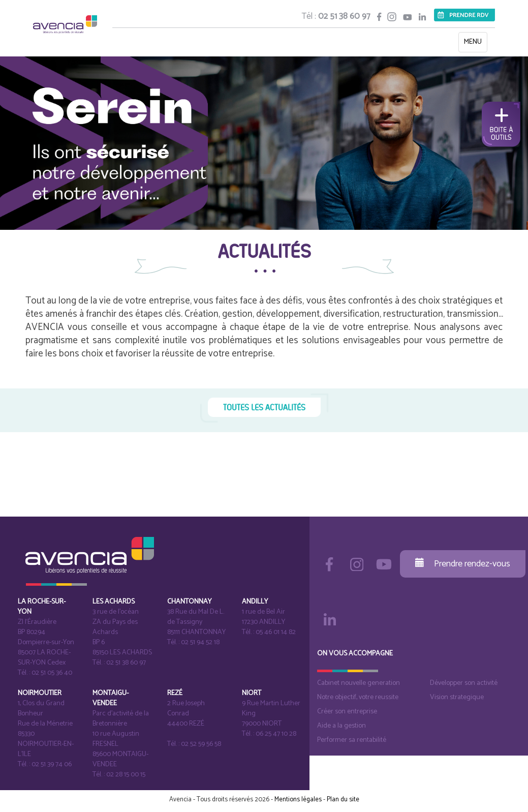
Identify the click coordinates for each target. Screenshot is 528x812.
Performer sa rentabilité (352, 740)
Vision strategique (457, 697)
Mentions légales (298, 800)
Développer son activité (464, 683)
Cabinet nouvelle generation (359, 683)
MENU (475, 44)
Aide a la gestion (341, 726)
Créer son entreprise (347, 712)
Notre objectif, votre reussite (358, 697)
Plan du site (343, 800)
